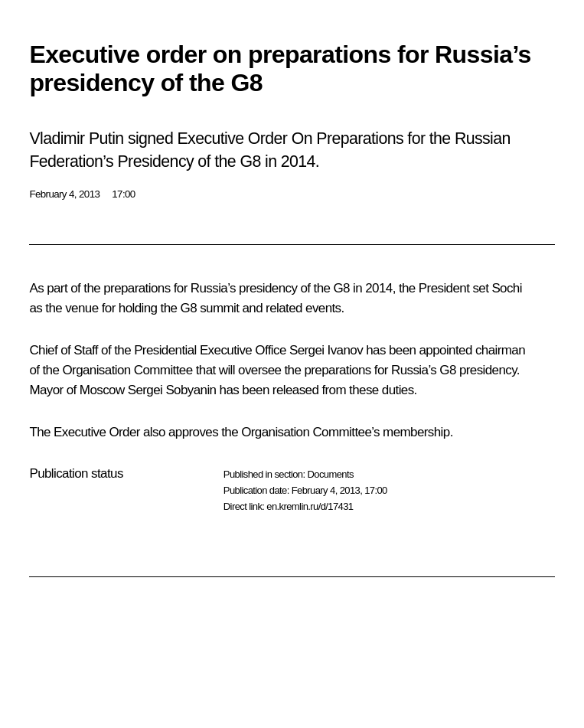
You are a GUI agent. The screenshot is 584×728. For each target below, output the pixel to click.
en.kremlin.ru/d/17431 (310, 506)
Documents (330, 474)
